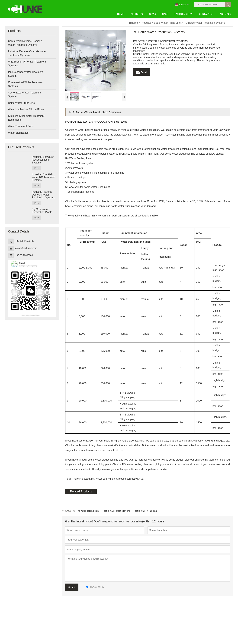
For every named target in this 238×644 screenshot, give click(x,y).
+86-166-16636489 (25, 241)
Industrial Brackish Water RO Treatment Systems (43, 177)
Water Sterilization (18, 133)
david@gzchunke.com (26, 248)
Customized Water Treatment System (24, 95)
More (37, 168)
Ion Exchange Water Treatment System (26, 74)
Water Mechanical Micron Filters (26, 109)
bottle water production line (117, 511)
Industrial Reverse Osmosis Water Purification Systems (43, 195)
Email (141, 72)
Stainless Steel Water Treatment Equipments (26, 118)
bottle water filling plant (146, 511)
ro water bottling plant (89, 511)
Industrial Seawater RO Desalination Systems (43, 160)
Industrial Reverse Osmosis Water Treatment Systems (27, 53)
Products (146, 23)
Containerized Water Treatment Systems (26, 84)
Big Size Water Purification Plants (42, 211)
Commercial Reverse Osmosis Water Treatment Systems (25, 43)
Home (133, 23)
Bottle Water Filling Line (167, 23)
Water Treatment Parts (21, 126)
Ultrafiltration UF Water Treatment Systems (27, 64)
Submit (72, 587)
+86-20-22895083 (24, 255)
